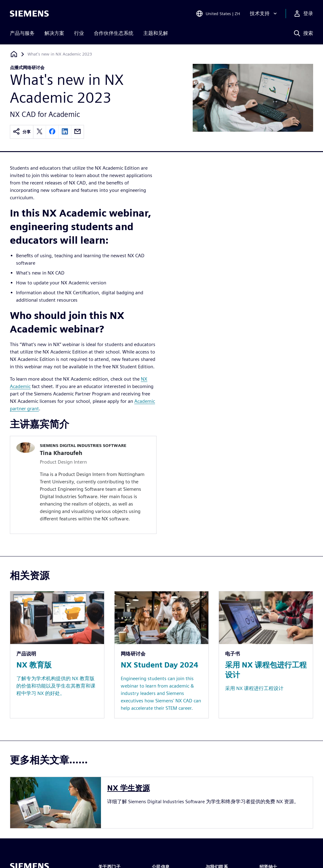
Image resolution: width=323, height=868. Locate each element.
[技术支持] (264, 14)
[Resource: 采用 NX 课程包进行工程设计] (266, 655)
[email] (78, 132)
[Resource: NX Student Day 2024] (161, 655)
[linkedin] (65, 132)
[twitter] (40, 132)
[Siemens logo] (29, 14)
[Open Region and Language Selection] (218, 14)
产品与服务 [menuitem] (22, 33)
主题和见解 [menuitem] (156, 33)
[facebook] (52, 132)
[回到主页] (14, 54)
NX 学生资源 (128, 788)
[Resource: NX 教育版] (57, 655)
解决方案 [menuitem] (54, 33)
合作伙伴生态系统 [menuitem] (114, 33)
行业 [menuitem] (79, 33)
